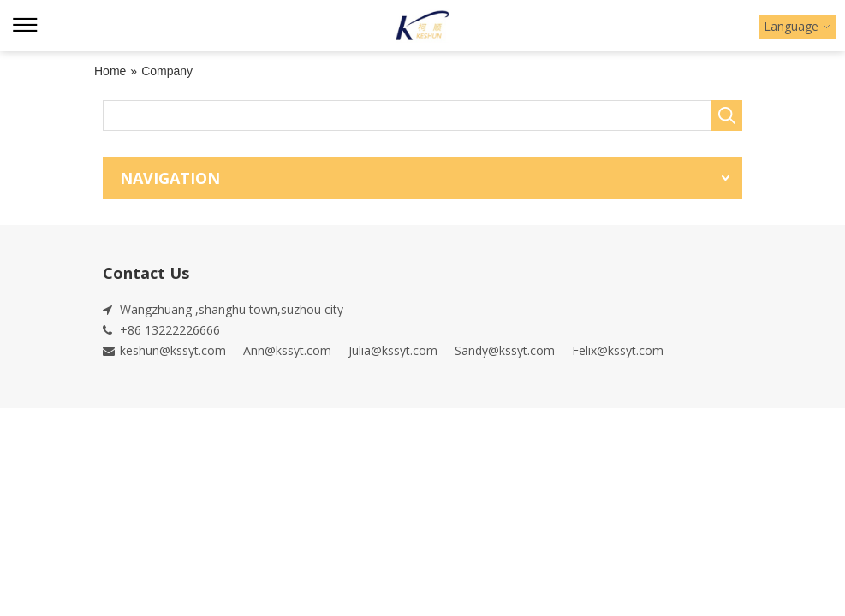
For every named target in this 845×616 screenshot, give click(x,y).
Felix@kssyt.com (618, 350)
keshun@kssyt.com (173, 350)
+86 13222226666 (170, 330)
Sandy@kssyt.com (505, 350)
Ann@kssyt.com (287, 350)
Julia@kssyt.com (393, 350)
